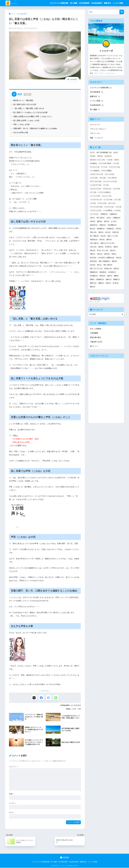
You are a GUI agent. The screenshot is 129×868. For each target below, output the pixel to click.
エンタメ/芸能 (118, 3)
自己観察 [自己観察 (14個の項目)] (94, 277)
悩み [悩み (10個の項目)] (103, 237)
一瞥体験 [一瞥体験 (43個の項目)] (104, 216)
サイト (12, 813)
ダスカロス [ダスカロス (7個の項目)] (107, 190)
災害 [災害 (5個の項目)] (114, 255)
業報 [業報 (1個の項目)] (116, 248)
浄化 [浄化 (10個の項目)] (100, 255)
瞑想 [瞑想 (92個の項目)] (114, 263)
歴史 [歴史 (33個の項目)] (93, 252)
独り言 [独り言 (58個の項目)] (93, 259)
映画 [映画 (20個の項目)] (101, 248)
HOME (65, 858)
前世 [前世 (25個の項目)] (107, 223)
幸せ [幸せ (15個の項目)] (108, 234)
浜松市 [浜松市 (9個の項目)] (107, 255)
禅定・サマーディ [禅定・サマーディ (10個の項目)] (96, 270)
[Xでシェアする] (34, 698)
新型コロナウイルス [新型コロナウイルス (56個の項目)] (107, 244)
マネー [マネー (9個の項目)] (118, 208)
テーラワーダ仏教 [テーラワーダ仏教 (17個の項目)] (104, 194)
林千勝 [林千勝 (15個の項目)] (108, 248)
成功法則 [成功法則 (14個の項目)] (94, 241)
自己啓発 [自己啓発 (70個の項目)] (112, 274)
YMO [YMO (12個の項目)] (100, 157)
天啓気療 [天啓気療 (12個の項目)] (110, 230)
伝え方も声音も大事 (21, 132)
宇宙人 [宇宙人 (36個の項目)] (93, 234)
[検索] (122, 12)
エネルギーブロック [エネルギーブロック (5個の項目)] (96, 176)
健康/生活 (107, 3)
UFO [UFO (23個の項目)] (93, 157)
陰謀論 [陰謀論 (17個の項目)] (117, 281)
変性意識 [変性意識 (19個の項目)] (101, 230)
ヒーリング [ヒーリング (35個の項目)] (108, 201)
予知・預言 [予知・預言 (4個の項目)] (100, 219)
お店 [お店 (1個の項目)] (117, 161)
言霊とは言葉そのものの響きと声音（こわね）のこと (33, 116)
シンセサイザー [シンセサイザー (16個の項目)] (96, 186)
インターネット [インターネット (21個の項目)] (114, 168)
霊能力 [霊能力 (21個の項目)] (93, 284)
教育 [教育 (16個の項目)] (109, 241)
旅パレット (94, 348)
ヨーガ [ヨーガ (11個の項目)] (117, 212)
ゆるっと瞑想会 (96, 330)
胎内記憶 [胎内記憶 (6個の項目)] (103, 274)
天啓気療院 (94, 335)
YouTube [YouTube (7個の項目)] (108, 157)
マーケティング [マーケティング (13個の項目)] (96, 212)
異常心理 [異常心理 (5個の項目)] (93, 263)
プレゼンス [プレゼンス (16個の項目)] (102, 205)
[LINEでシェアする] (56, 698)
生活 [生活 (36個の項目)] (119, 259)
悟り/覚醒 (74, 3)
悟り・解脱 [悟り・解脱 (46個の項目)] (94, 237)
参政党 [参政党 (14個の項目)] (103, 226)
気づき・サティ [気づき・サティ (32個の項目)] (103, 252)
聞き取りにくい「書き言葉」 (24, 100)
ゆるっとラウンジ (18, 3)
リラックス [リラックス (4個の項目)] (94, 216)
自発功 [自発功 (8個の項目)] (102, 277)
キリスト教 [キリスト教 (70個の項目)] (112, 179)
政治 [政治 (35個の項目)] (102, 241)
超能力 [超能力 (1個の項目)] (109, 281)
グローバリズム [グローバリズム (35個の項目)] (96, 183)
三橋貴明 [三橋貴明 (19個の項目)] (113, 216)
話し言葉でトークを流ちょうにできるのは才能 (30, 112)
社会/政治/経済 (97, 3)
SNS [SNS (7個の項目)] (116, 154)
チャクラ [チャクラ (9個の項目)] (117, 190)
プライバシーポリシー (99, 130)
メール (13, 804)
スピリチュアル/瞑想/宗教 (59, 3)
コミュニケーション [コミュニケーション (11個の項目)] (110, 183)
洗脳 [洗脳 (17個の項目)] (93, 255)
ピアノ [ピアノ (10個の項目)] (117, 201)
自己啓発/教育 (84, 3)
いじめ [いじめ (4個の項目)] (110, 161)
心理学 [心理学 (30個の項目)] (115, 234)
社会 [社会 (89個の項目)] (93, 266)
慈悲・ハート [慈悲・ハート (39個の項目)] (113, 237)
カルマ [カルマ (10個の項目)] (103, 179)
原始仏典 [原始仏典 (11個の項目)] (94, 226)
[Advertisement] (97, 393)
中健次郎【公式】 (97, 344)
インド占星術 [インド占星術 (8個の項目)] (95, 172)
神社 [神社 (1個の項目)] (99, 266)
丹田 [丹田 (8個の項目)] (92, 219)
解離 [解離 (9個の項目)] (116, 277)
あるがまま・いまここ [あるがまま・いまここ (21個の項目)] (97, 161)
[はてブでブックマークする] (49, 698)
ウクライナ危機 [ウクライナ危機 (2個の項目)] (106, 172)
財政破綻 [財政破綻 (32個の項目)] (100, 281)
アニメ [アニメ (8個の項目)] (116, 165)
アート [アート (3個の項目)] (104, 168)
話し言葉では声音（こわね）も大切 (26, 120)
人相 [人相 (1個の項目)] (109, 219)
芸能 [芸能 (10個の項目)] (110, 277)
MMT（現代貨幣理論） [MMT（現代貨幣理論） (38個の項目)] (104, 154)
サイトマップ (95, 125)
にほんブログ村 (94, 303)
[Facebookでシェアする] (41, 698)
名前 (12, 794)
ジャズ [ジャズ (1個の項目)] (106, 186)
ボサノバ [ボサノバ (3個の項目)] (112, 205)
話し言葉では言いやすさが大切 (25, 104)
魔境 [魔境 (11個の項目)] (93, 288)
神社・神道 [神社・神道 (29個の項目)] (108, 266)
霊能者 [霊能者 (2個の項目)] (101, 284)
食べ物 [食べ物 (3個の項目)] (116, 284)
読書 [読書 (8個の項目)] (92, 281)
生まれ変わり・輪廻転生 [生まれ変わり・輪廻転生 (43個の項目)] (106, 259)
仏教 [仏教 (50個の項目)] (93, 223)
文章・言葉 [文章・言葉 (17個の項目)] (94, 244)
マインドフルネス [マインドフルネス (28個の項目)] (96, 208)
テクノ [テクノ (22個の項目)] (93, 194)
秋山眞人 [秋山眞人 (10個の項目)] (108, 270)
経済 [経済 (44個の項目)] (116, 270)
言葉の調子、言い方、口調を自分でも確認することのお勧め (35, 128)
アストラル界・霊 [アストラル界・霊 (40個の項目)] (105, 165)
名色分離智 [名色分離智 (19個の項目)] (112, 226)
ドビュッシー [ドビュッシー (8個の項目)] (107, 197)
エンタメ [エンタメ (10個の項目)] (94, 179)
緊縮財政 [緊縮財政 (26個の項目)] (94, 274)
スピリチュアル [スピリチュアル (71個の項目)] (96, 190)
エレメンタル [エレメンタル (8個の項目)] (109, 176)
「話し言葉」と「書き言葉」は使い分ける (29, 108)
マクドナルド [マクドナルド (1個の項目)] (109, 208)
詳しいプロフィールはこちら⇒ (106, 73)
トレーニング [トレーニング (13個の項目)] (95, 197)
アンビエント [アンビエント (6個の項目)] (95, 168)
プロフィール (95, 134)
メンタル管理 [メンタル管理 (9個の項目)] (108, 212)
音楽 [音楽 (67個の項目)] (108, 284)
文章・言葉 (77, 709)
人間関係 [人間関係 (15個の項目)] (116, 219)
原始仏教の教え (96, 339)
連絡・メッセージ (97, 139)
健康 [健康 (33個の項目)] (100, 223)
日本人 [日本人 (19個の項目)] (93, 248)
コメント (14, 767)
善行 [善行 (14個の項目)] (93, 230)
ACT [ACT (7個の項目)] (92, 154)
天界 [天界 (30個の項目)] (118, 230)
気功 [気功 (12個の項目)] (113, 252)
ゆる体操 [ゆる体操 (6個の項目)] (93, 165)
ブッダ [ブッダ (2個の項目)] (93, 205)
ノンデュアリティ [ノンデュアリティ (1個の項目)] (96, 201)
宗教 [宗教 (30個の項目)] (101, 234)
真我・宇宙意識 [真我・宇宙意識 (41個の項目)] (104, 263)
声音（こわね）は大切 (21, 124)
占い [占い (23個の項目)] (114, 223)
